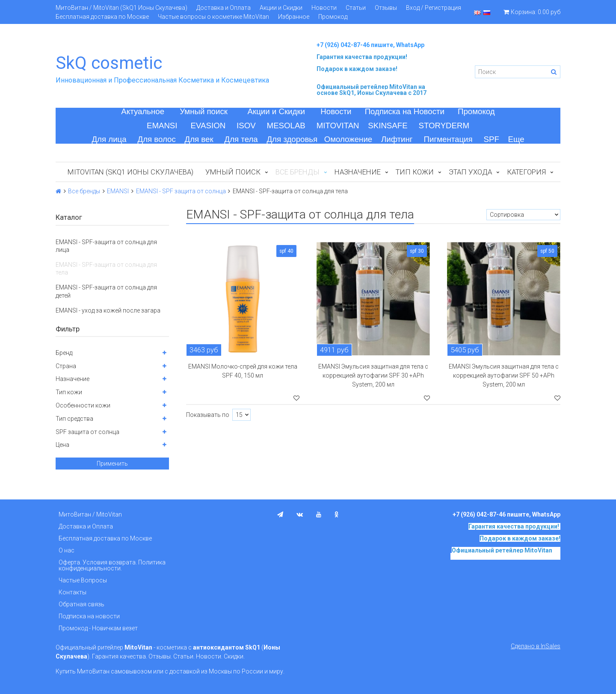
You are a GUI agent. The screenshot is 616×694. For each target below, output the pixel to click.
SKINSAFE (388, 126)
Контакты (73, 592)
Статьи (356, 8)
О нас (67, 550)
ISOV (246, 126)
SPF (492, 139)
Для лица (109, 139)
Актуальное (143, 111)
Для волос (157, 139)
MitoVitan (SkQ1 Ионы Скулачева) (130, 172)
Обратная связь (81, 604)
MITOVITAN (338, 126)
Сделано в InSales (536, 646)
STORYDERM (444, 126)
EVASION (208, 126)
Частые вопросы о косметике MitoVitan (213, 17)
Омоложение (348, 139)
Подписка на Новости (405, 111)
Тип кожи (415, 172)
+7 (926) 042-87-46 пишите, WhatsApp (370, 45)
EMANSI (162, 126)
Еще (516, 139)
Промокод (333, 17)
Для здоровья (292, 139)
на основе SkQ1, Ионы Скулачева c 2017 (372, 90)
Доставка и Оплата (224, 8)
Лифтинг (397, 139)
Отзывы (386, 8)
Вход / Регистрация (434, 8)
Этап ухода (470, 172)
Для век (199, 139)
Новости (324, 8)
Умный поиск (204, 111)
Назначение (358, 172)
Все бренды (84, 191)
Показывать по (208, 415)
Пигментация (448, 139)
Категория (526, 172)
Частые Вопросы (83, 580)
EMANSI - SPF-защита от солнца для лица (106, 246)
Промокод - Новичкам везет (98, 628)
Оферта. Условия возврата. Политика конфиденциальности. (112, 565)
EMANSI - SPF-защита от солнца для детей (106, 291)
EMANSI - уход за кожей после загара (108, 310)
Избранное (294, 17)
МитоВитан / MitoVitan (90, 514)
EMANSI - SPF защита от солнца (181, 191)
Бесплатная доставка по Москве (102, 17)
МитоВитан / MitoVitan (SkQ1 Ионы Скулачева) (121, 8)
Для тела (241, 139)
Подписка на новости (89, 616)
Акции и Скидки (281, 8)
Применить (112, 464)
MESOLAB (286, 126)
